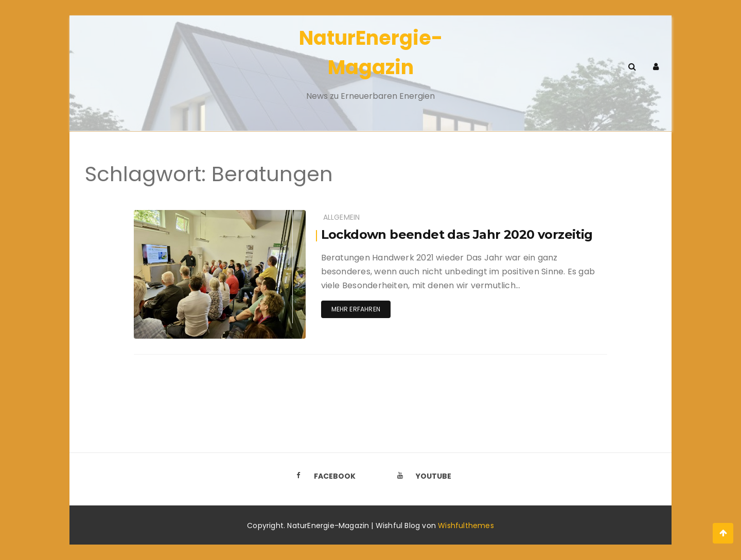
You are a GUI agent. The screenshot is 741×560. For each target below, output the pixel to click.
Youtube (421, 476)
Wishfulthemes (466, 526)
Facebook (323, 476)
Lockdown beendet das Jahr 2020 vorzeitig (457, 234)
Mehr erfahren (356, 309)
